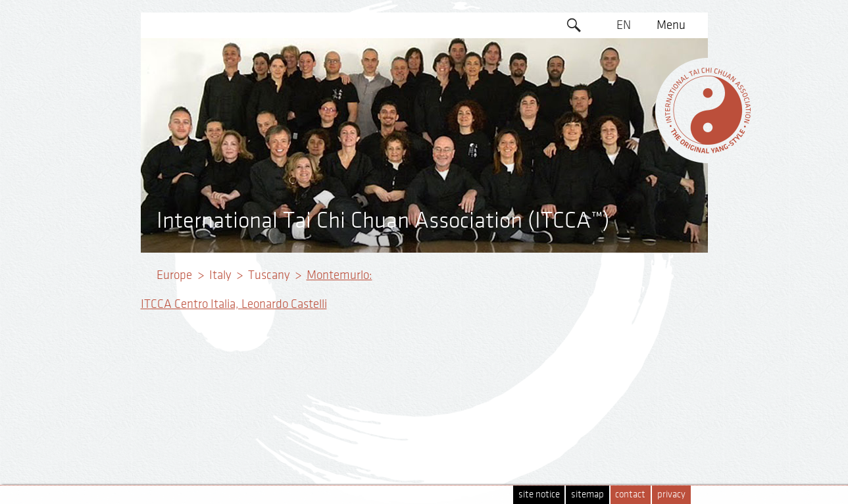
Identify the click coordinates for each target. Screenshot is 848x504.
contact (630, 494)
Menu (671, 25)
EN (624, 25)
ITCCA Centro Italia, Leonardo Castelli (234, 304)
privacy (671, 494)
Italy (220, 275)
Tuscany (269, 275)
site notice (539, 494)
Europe (174, 275)
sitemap (587, 494)
